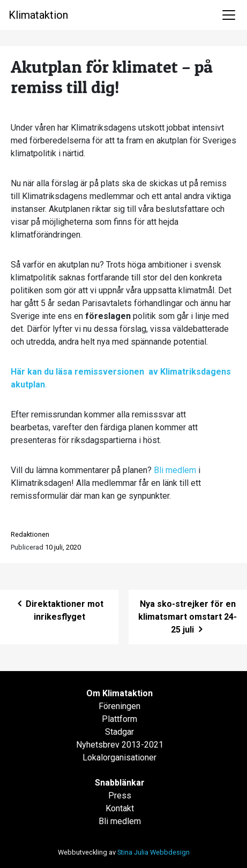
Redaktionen (30, 534)
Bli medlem (175, 470)
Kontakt (120, 808)
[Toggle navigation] (229, 15)
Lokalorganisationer (119, 757)
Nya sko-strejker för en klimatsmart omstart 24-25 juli (188, 617)
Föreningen (119, 706)
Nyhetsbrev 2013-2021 (120, 745)
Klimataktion (38, 15)
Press (120, 795)
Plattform (119, 719)
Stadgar (119, 732)
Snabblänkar (120, 783)
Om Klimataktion (119, 693)
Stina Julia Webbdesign (154, 852)
